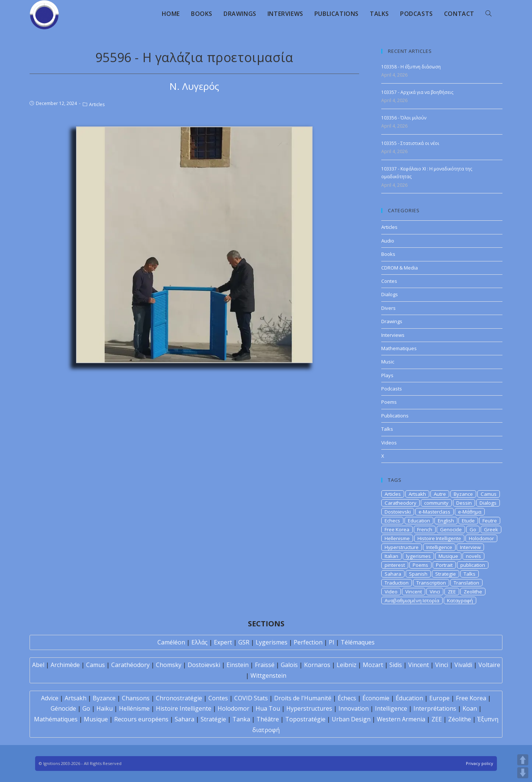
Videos (389, 443)
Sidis (396, 665)
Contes (389, 281)
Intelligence (439, 547)
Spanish (418, 574)
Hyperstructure (402, 547)
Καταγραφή (460, 600)
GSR (244, 642)
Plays (387, 375)
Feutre (490, 521)
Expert (223, 642)
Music (388, 362)
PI (332, 642)
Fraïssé (265, 665)
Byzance (463, 494)
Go (473, 529)
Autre (440, 494)
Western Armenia (401, 719)
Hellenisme (397, 538)
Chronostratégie (179, 698)
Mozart (373, 665)
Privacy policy (480, 763)
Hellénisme (134, 708)
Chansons (136, 698)
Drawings (392, 321)
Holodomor (481, 538)
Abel (38, 665)
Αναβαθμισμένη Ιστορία (412, 600)
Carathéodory (130, 665)
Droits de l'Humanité (303, 698)
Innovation (354, 708)
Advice (50, 698)
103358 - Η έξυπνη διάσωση (411, 67)
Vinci (435, 592)
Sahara (393, 574)
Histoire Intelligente (439, 538)
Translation (466, 583)
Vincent (414, 592)
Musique (448, 556)
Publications (395, 416)
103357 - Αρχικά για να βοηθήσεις (417, 92)
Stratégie (213, 719)
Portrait (444, 565)
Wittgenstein (268, 676)
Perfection (308, 642)
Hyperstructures (309, 708)
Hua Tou (268, 708)
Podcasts (392, 389)
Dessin (464, 503)
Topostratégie (305, 719)
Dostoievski (398, 512)
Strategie (446, 574)
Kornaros (317, 665)
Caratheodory (400, 503)
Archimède (65, 665)
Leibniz (347, 665)
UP (523, 760)
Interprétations (435, 708)
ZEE (452, 592)
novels (473, 556)
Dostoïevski (204, 665)
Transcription (431, 583)
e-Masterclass (434, 512)
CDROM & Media (400, 268)
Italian (391, 556)
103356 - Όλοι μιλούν (404, 118)
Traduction (397, 583)
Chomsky (169, 665)
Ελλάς (199, 642)
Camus (489, 494)
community (436, 503)
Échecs (347, 698)
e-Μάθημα (470, 512)
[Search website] (488, 14)
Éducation (409, 698)
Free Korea (397, 529)
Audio (388, 241)
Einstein (238, 665)
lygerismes (418, 556)
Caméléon (171, 642)
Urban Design (351, 719)
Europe (439, 698)
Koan (470, 708)
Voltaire (489, 665)
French (425, 529)
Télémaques (358, 642)
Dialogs (390, 294)
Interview (470, 547)
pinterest (395, 565)
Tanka (241, 719)
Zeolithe (473, 592)
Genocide (451, 529)
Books (388, 254)
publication (473, 565)
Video (391, 592)
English (446, 521)
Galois (289, 665)
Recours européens (141, 719)
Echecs (392, 521)
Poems (389, 402)
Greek (491, 529)
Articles (97, 104)
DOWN (523, 773)
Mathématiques (56, 719)
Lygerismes (272, 642)
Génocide (63, 708)
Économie (376, 698)
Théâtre (268, 719)
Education (419, 521)
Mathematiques (399, 348)
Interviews (393, 335)
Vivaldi (463, 665)
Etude (468, 521)
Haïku (105, 708)
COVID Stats (251, 698)
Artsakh (417, 494)
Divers (388, 308)
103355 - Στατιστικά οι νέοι (410, 143)
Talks (387, 429)
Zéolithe (460, 719)
